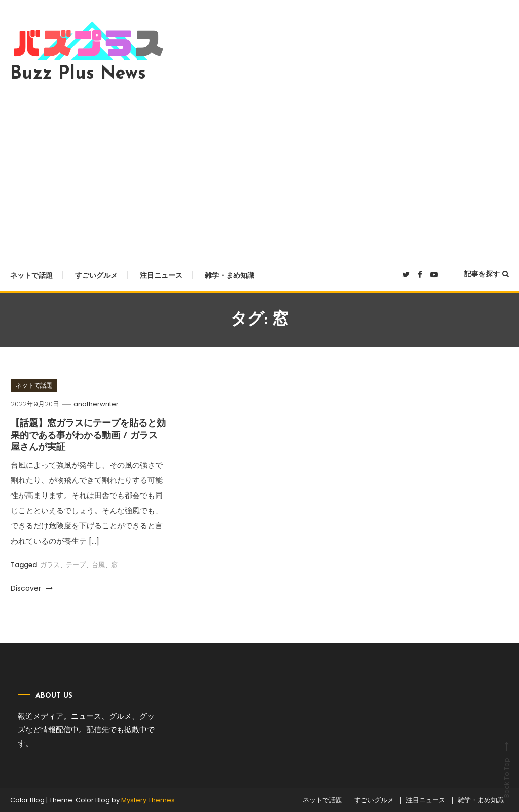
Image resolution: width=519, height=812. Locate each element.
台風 (98, 565)
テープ (76, 565)
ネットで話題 (31, 275)
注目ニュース (161, 275)
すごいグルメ (96, 275)
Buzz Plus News (78, 74)
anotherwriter (96, 404)
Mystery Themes (148, 800)
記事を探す (487, 274)
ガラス (50, 565)
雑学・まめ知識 (230, 275)
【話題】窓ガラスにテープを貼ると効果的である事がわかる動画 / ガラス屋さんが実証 (88, 436)
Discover (32, 588)
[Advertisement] (259, 168)
